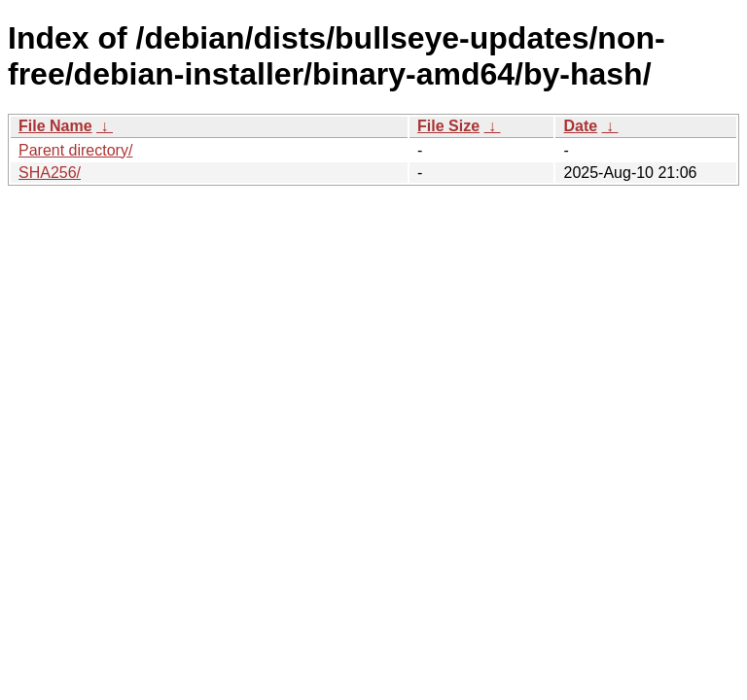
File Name (55, 126)
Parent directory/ (75, 150)
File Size (448, 126)
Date (580, 126)
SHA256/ (50, 173)
